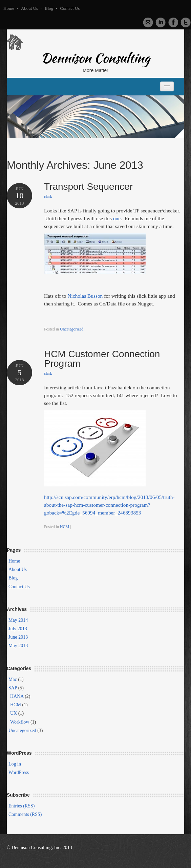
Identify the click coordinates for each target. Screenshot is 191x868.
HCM (65, 527)
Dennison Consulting (95, 60)
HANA (17, 696)
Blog (49, 8)
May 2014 (18, 620)
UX (14, 713)
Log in (15, 764)
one (117, 218)
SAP (13, 688)
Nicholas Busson (85, 296)
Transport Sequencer (88, 187)
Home (9, 8)
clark (48, 197)
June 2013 (18, 637)
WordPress (19, 772)
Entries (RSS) (22, 806)
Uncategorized (72, 329)
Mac (13, 679)
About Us (29, 8)
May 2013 (18, 646)
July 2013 (18, 629)
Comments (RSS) (25, 814)
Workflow (20, 722)
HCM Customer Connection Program (102, 359)
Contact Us (70, 8)
